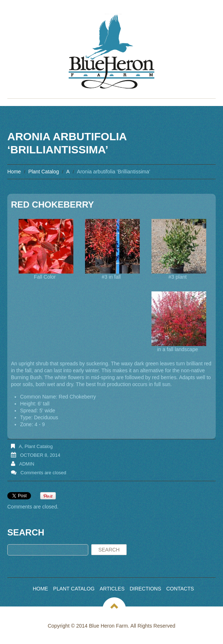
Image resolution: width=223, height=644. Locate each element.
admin (27, 464)
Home (14, 172)
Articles (112, 589)
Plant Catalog (43, 172)
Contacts (180, 589)
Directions (145, 589)
